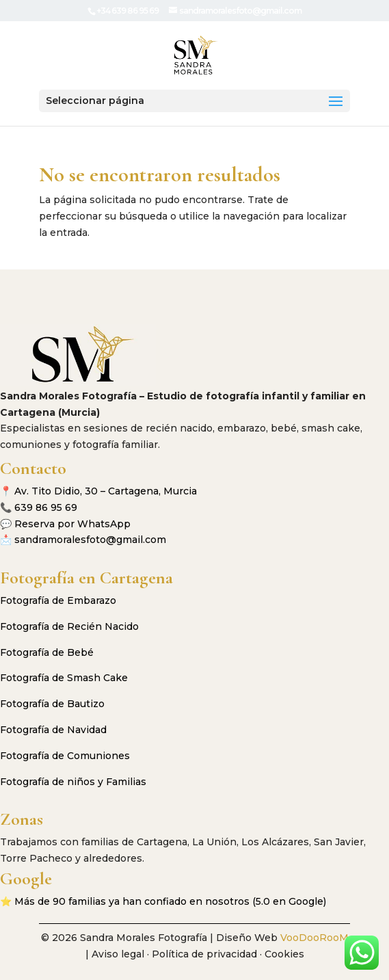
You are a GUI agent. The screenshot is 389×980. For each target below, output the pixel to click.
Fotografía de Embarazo (58, 600)
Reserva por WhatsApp (72, 524)
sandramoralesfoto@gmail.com (90, 540)
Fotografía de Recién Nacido (69, 626)
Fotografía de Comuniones (65, 756)
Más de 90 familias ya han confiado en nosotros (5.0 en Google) (170, 901)
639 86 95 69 (46, 507)
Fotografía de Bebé (47, 652)
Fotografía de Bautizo (52, 704)
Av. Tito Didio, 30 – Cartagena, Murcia (106, 491)
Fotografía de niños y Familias (73, 782)
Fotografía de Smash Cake (64, 678)
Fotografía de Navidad (53, 730)
